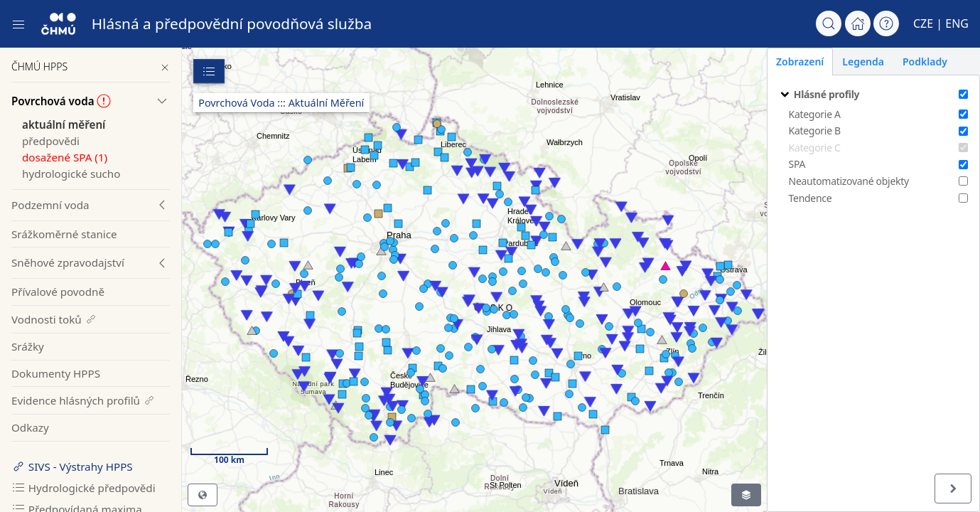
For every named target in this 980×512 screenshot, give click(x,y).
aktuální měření (64, 124)
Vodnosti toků (54, 319)
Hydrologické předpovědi (84, 488)
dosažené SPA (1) (65, 157)
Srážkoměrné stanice (64, 234)
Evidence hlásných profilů (84, 400)
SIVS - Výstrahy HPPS (72, 466)
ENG (957, 23)
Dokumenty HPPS (56, 373)
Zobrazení (800, 62)
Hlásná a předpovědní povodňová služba (232, 23)
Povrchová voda (61, 101)
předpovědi (51, 141)
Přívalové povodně (58, 292)
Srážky (28, 346)
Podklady (925, 62)
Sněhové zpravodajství (68, 262)
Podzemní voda (50, 205)
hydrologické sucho (71, 174)
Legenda (863, 62)
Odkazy (30, 427)
